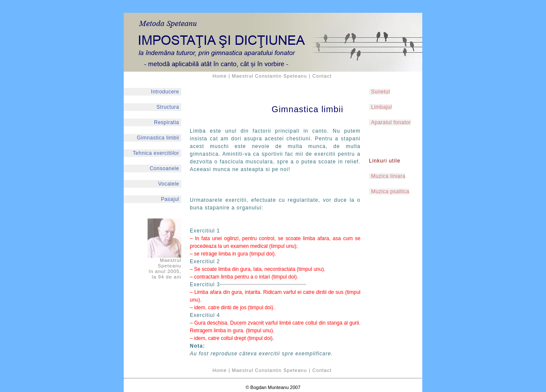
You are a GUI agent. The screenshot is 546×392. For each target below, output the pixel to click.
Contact (322, 76)
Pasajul (170, 199)
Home (219, 76)
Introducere (165, 92)
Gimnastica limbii (158, 138)
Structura (168, 107)
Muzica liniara (388, 176)
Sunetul (380, 92)
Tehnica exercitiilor (156, 153)
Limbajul (382, 107)
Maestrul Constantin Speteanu (270, 76)
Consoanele (164, 168)
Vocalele (169, 184)
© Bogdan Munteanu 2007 (273, 387)
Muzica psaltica (390, 192)
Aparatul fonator (391, 122)
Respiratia (167, 122)
